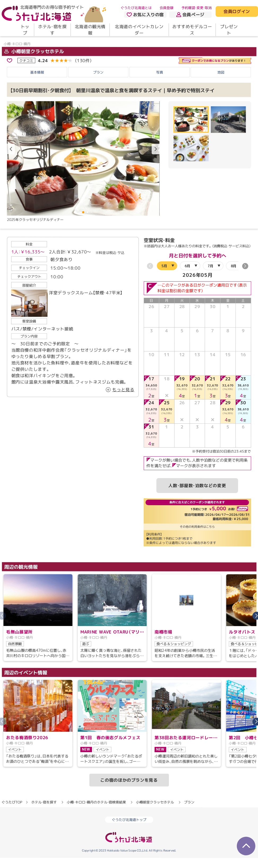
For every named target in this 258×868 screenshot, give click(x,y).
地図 (221, 87)
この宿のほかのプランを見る (129, 795)
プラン (98, 87)
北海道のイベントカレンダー (139, 30)
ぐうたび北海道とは (136, 8)
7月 (210, 281)
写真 (160, 87)
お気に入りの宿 (145, 15)
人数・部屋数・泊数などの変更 (197, 500)
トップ (25, 30)
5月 (164, 281)
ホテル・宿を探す (52, 30)
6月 (187, 281)
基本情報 (37, 87)
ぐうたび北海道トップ (129, 835)
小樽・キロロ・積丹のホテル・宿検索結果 (96, 817)
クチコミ (26, 75)
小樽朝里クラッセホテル (34, 66)
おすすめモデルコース (192, 30)
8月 (233, 281)
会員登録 (167, 8)
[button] (156, 164)
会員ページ (190, 15)
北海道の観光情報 (90, 30)
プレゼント (229, 30)
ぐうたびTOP (12, 817)
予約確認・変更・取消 (196, 8)
